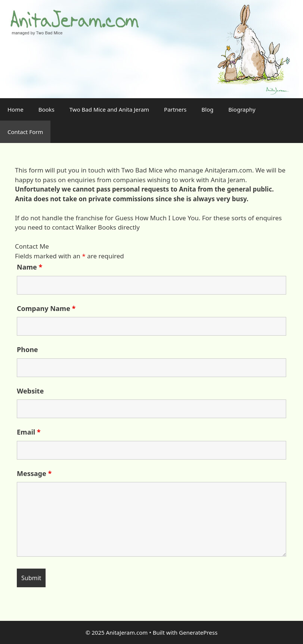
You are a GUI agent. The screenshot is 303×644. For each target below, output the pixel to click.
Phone (27, 349)
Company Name (46, 308)
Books (47, 109)
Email (29, 432)
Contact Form (25, 132)
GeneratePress (198, 632)
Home (16, 109)
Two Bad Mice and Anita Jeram (109, 109)
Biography (242, 109)
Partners (175, 109)
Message (34, 473)
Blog (207, 109)
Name (30, 267)
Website (30, 391)
